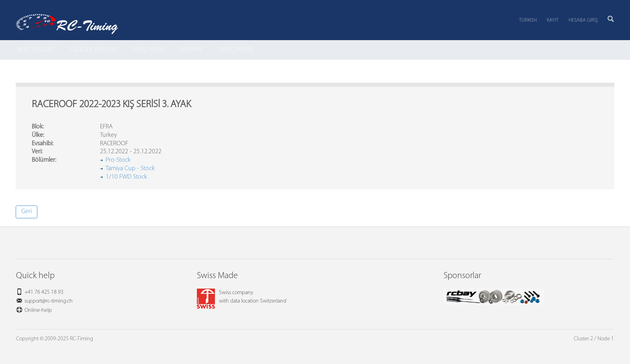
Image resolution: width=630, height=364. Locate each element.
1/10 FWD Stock (126, 177)
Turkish (528, 20)
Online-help (38, 310)
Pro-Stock (118, 160)
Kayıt (553, 20)
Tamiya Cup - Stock (130, 169)
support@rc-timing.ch (49, 301)
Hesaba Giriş (583, 20)
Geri (27, 211)
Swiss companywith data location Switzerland (242, 297)
